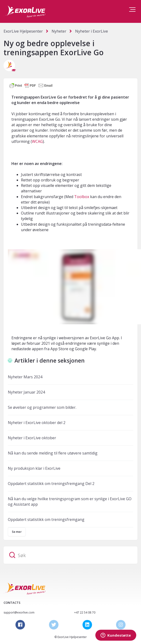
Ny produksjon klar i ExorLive (34, 468)
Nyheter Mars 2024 (25, 377)
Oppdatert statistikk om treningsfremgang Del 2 (51, 484)
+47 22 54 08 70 (85, 612)
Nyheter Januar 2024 (26, 392)
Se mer (17, 532)
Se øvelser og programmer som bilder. (42, 407)
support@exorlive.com (19, 612)
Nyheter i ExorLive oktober (32, 438)
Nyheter (59, 31)
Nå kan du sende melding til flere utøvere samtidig (53, 453)
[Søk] (70, 555)
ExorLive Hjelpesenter (23, 31)
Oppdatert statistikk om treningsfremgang (46, 519)
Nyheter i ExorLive (92, 31)
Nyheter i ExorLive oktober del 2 (37, 423)
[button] (132, 10)
